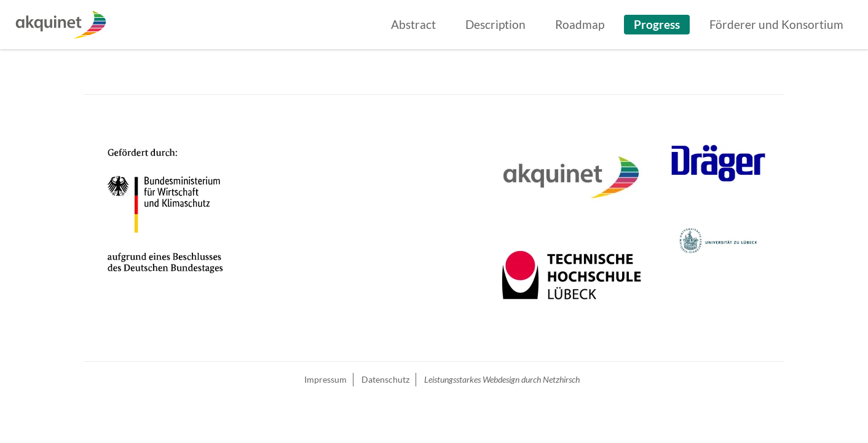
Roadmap (580, 24)
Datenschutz (385, 379)
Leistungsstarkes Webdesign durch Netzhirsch (502, 379)
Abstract (413, 24)
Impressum (325, 379)
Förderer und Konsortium (776, 24)
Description (495, 24)
